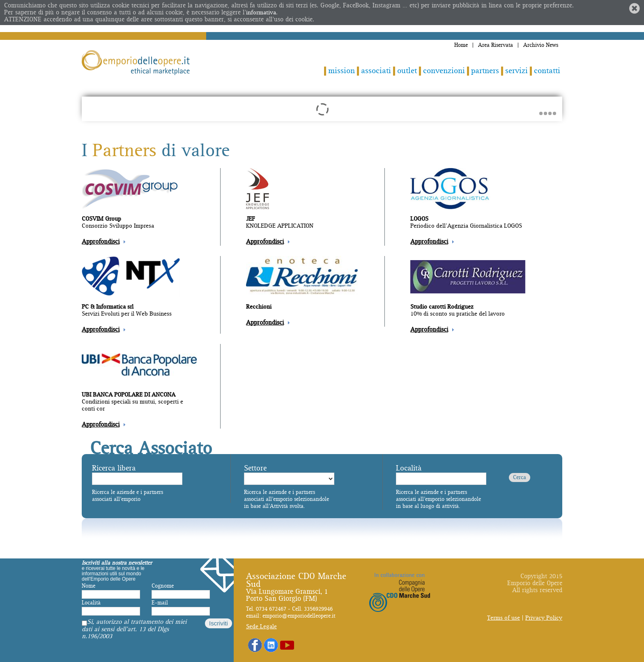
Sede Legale (261, 626)
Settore (255, 468)
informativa (261, 13)
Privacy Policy (544, 618)
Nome (89, 586)
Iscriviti (218, 623)
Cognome (163, 586)
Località (409, 468)
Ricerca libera (114, 468)
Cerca (520, 477)
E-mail (160, 603)
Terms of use (504, 618)
